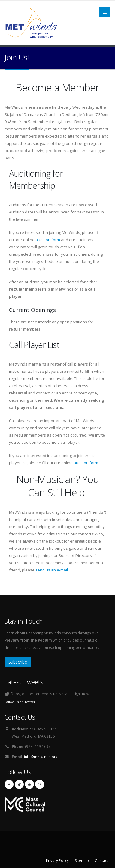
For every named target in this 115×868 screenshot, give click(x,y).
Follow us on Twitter (20, 702)
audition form (48, 240)
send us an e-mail (52, 570)
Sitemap (82, 860)
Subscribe (18, 662)
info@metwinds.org (41, 757)
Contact (101, 860)
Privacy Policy (57, 860)
